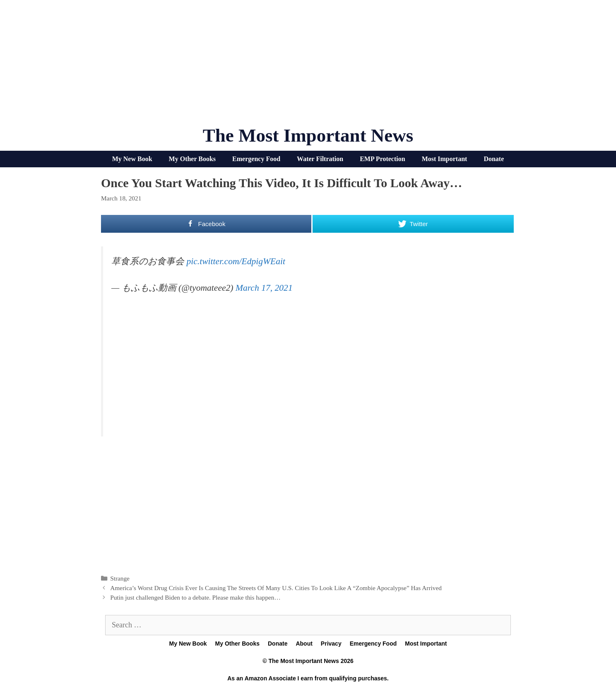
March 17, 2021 (264, 288)
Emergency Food (256, 159)
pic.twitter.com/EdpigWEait (236, 261)
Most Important (445, 159)
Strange (120, 578)
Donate (494, 159)
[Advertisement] (308, 66)
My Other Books (192, 159)
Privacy (331, 644)
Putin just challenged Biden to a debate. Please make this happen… (195, 597)
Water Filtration (320, 159)
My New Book (132, 159)
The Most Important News (308, 135)
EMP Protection (382, 159)
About (304, 644)
